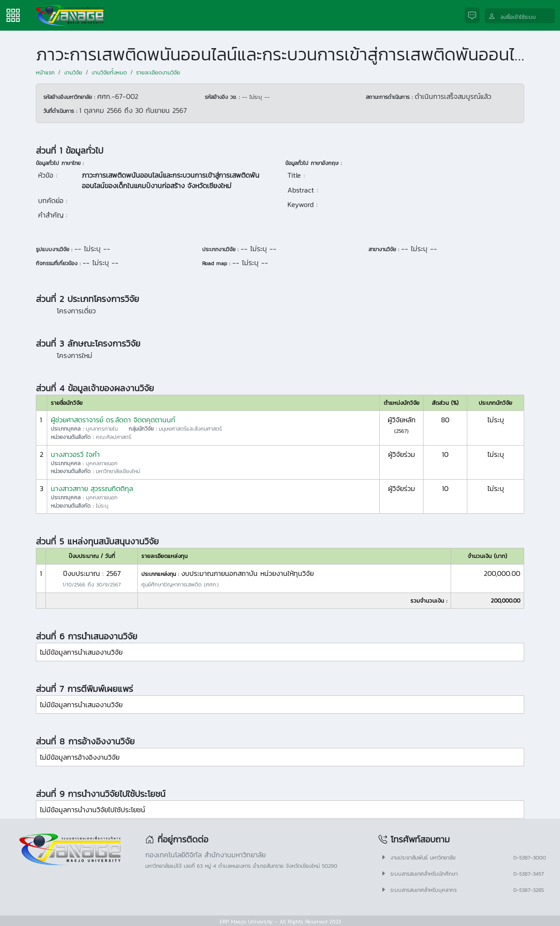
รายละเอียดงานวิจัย (158, 72)
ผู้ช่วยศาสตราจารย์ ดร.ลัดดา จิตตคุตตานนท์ (113, 420)
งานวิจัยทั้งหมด (109, 72)
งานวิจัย (73, 72)
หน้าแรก (45, 72)
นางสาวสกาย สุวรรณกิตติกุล (92, 488)
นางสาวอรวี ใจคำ (75, 454)
